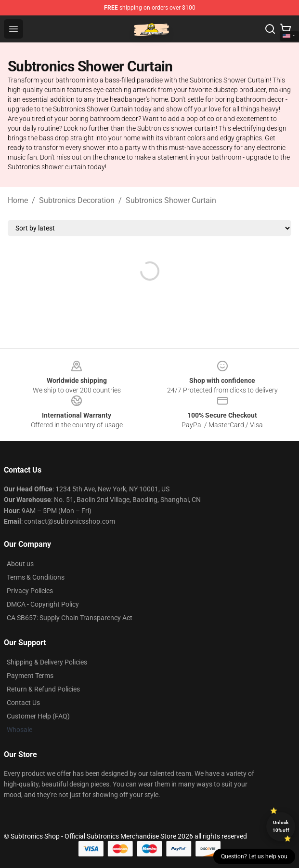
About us (20, 564)
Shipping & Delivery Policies (47, 662)
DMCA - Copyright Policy (43, 604)
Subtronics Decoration (77, 200)
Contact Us (23, 703)
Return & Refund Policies (43, 689)
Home (18, 200)
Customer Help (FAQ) (38, 716)
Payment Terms (30, 676)
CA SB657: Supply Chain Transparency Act (70, 618)
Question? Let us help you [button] (254, 856)
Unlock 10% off (281, 826)
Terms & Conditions (36, 577)
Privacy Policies (30, 591)
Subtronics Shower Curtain (171, 200)
